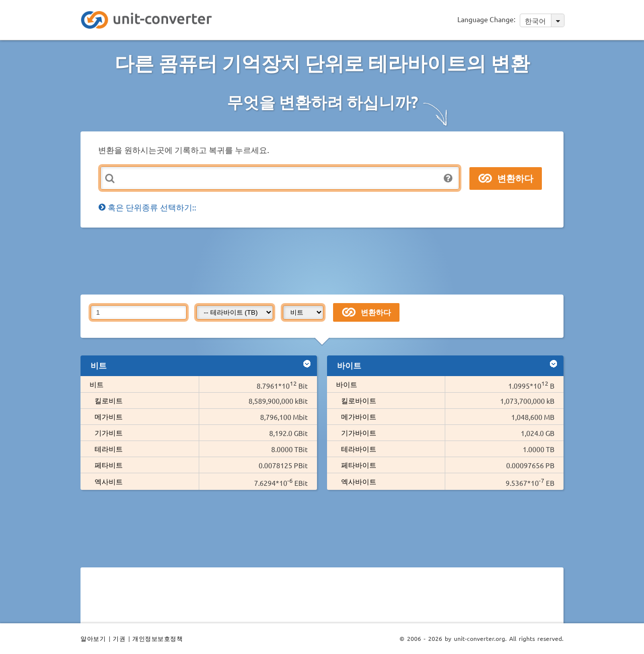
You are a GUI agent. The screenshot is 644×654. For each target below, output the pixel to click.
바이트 (347, 384)
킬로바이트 (359, 400)
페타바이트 (359, 465)
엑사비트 (109, 481)
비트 (97, 384)
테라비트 (109, 449)
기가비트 (109, 432)
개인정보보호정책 (157, 638)
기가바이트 (359, 432)
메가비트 (109, 416)
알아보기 (93, 638)
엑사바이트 (359, 481)
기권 (119, 638)
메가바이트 (359, 416)
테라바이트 (359, 449)
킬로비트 (109, 400)
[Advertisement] (325, 260)
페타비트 (109, 465)
